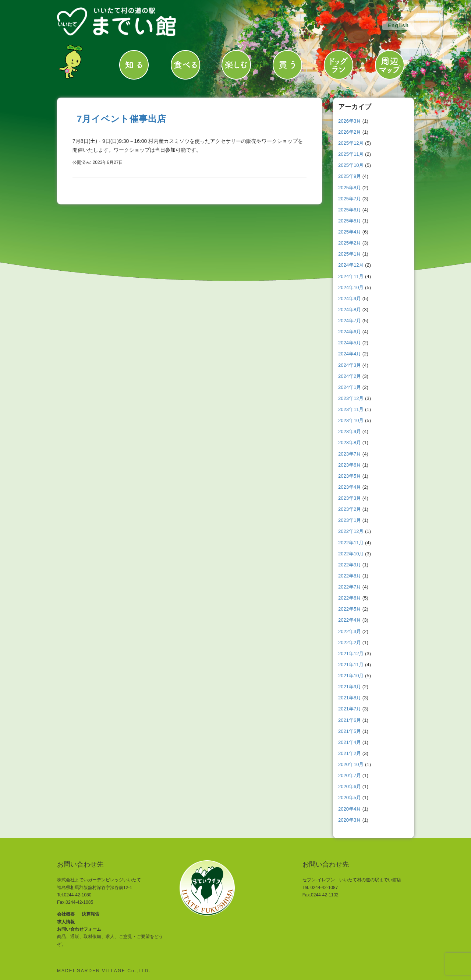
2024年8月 (350, 310)
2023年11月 (351, 409)
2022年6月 (350, 598)
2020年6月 (350, 786)
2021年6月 (350, 720)
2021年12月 (351, 654)
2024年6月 (350, 332)
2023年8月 (350, 442)
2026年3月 (350, 121)
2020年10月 (351, 764)
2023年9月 (350, 431)
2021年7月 (350, 709)
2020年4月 (350, 809)
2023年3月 (350, 498)
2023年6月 (350, 465)
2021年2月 (350, 753)
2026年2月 (350, 132)
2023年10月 (351, 420)
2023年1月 (350, 520)
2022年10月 (351, 554)
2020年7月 (350, 775)
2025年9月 (350, 176)
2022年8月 (350, 576)
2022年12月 (351, 531)
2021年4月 (350, 742)
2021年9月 (350, 687)
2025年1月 (350, 254)
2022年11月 (351, 543)
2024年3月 (350, 365)
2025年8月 (350, 188)
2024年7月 (350, 321)
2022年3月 (350, 631)
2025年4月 (350, 232)
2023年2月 (350, 509)
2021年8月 (350, 698)
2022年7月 (350, 587)
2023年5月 (350, 476)
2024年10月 (351, 287)
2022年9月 (350, 565)
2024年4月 (350, 354)
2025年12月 (351, 143)
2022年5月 (350, 609)
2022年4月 (350, 620)
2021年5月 (350, 731)
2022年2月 (350, 642)
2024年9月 (350, 298)
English (398, 25)
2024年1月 (350, 387)
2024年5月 (350, 343)
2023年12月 (351, 398)
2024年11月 (351, 276)
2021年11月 (351, 665)
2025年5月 (350, 221)
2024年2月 (350, 376)
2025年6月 (350, 210)
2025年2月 (350, 243)
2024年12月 (351, 265)
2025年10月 (351, 165)
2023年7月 (350, 454)
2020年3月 (350, 820)
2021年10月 (351, 676)
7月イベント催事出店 (122, 119)
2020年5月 (350, 798)
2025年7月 (350, 199)
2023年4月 (350, 487)
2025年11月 (351, 154)
